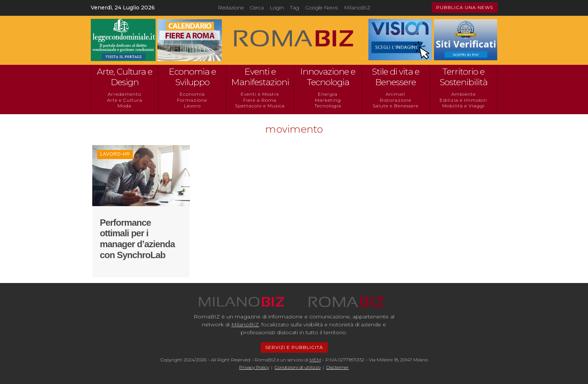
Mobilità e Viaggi (464, 106)
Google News (321, 8)
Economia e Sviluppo (192, 77)
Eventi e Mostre (260, 94)
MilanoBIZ (357, 8)
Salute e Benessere (396, 106)
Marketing (328, 100)
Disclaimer (338, 367)
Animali (396, 94)
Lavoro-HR (115, 154)
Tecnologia (328, 106)
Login (277, 8)
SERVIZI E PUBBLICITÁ (294, 347)
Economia (192, 94)
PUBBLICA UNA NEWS (465, 7)
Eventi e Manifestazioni (260, 77)
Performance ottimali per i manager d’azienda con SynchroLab (137, 239)
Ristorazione (396, 100)
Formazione (192, 100)
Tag (295, 8)
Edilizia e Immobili (463, 100)
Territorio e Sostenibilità (464, 77)
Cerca (257, 8)
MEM (315, 360)
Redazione (231, 8)
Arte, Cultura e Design (124, 77)
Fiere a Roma (260, 100)
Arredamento (124, 94)
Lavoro (192, 106)
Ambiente (464, 94)
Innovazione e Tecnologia (328, 77)
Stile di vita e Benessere (396, 77)
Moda (124, 106)
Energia (328, 94)
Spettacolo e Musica (260, 106)
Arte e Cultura (125, 100)
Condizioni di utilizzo (298, 367)
